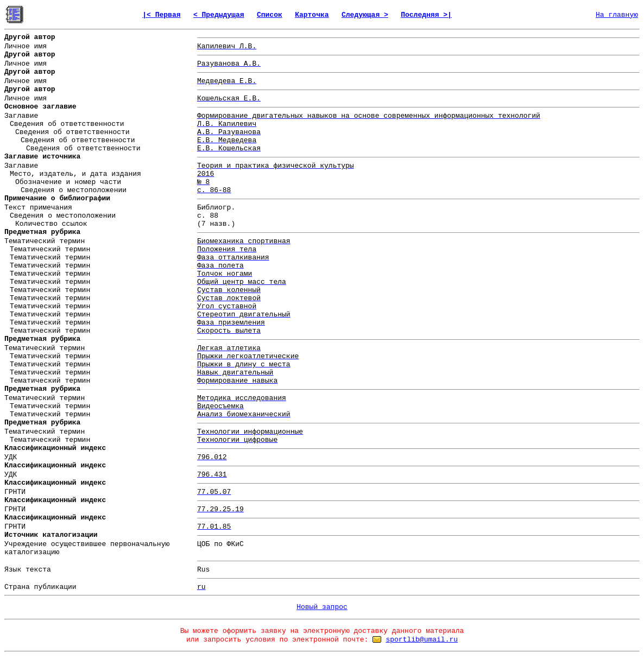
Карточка (312, 15)
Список (270, 15)
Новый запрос (322, 607)
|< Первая (161, 15)
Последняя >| (426, 15)
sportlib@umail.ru (422, 640)
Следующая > (365, 15)
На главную (617, 15)
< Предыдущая (219, 15)
